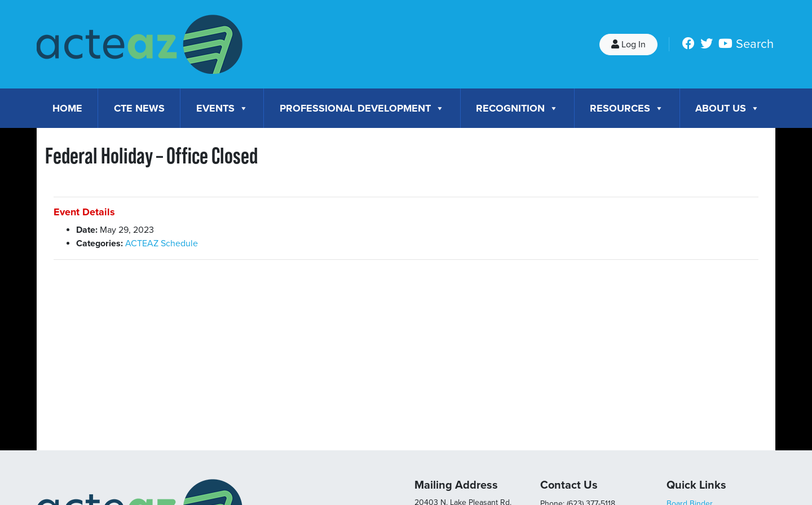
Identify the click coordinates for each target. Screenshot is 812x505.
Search (755, 44)
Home (67, 108)
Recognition (517, 108)
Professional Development (362, 108)
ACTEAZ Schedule (162, 243)
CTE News (139, 108)
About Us (727, 108)
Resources (627, 108)
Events (222, 108)
